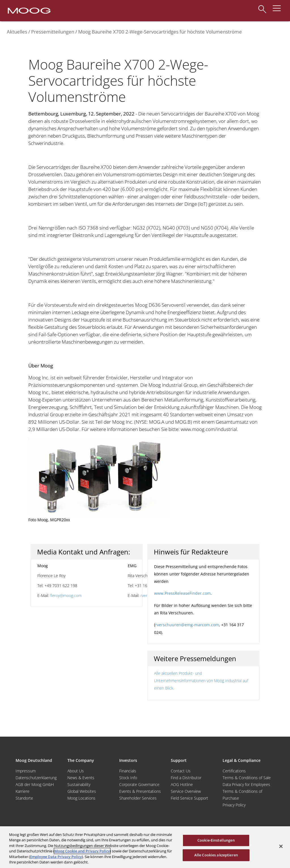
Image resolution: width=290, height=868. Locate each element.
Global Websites (82, 791)
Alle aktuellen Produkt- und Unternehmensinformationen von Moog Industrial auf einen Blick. (201, 681)
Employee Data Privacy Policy (56, 857)
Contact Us (181, 771)
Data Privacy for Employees (246, 784)
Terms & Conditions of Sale (247, 778)
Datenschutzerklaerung (36, 778)
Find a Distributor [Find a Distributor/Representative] (186, 778)
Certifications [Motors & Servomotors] (234, 771)
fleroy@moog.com (66, 595)
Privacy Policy (234, 805)
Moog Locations (81, 798)
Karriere (23, 791)
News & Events (81, 778)
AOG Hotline (182, 784)
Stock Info (128, 778)
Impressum (26, 771)
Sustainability (79, 784)
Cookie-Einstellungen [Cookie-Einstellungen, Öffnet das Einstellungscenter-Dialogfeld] (216, 840)
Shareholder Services (138, 798)
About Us (76, 771)
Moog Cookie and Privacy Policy (82, 851)
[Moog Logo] (28, 10)
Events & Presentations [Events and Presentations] (140, 791)
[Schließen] (281, 846)
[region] (145, 847)
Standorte (24, 798)
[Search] (262, 6)
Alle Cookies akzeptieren (216, 855)
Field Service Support (189, 798)
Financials (128, 771)
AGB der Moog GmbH (35, 784)
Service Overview (186, 791)
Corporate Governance (139, 784)
